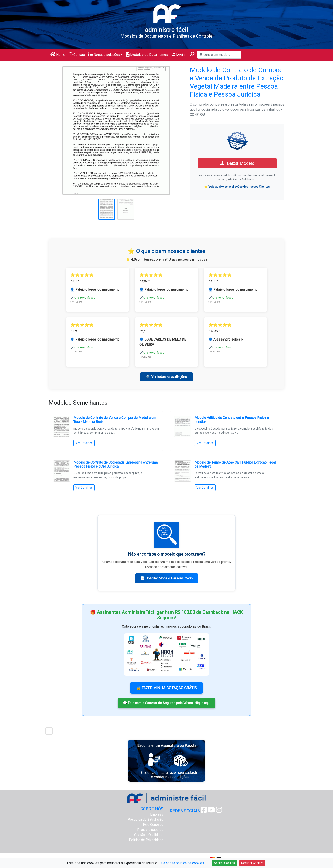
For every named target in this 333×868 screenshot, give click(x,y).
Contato (77, 55)
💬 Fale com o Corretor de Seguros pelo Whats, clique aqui (166, 703)
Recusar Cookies (252, 863)
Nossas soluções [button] (104, 55)
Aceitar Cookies (224, 863)
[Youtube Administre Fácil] (211, 811)
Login (178, 54)
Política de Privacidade (146, 840)
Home (58, 55)
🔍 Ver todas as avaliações (166, 377)
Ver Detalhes (84, 443)
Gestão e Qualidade (149, 835)
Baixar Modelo (237, 163)
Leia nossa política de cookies (181, 863)
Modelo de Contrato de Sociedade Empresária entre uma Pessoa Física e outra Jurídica (116, 464)
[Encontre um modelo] (219, 55)
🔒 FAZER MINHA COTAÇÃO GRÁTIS (166, 688)
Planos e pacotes (150, 830)
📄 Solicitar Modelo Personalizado (167, 578)
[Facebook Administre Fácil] (204, 811)
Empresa (157, 814)
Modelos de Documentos (147, 55)
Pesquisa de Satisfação (145, 819)
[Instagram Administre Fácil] (219, 811)
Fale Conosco (153, 825)
